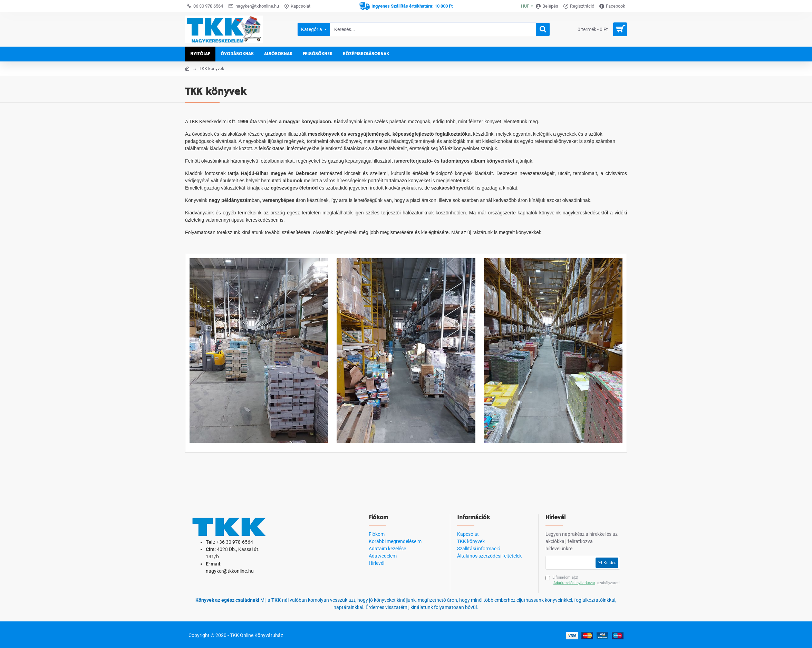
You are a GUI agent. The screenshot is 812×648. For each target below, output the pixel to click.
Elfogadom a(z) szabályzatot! (583, 581)
